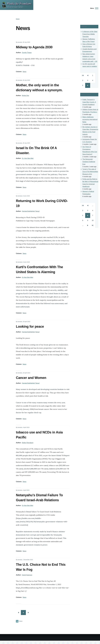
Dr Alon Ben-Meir (28, 277)
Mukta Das (25, 96)
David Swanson (27, 575)
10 (93, 221)
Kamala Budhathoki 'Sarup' (31, 211)
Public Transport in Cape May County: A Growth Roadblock (89, 102)
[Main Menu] (94, 8)
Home (18, 19)
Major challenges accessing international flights (90, 119)
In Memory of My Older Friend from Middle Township (90, 34)
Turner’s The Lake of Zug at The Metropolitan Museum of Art (90, 172)
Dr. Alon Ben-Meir (28, 158)
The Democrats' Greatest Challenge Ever (89, 162)
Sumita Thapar (27, 53)
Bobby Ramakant (28, 443)
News (24, 72)
